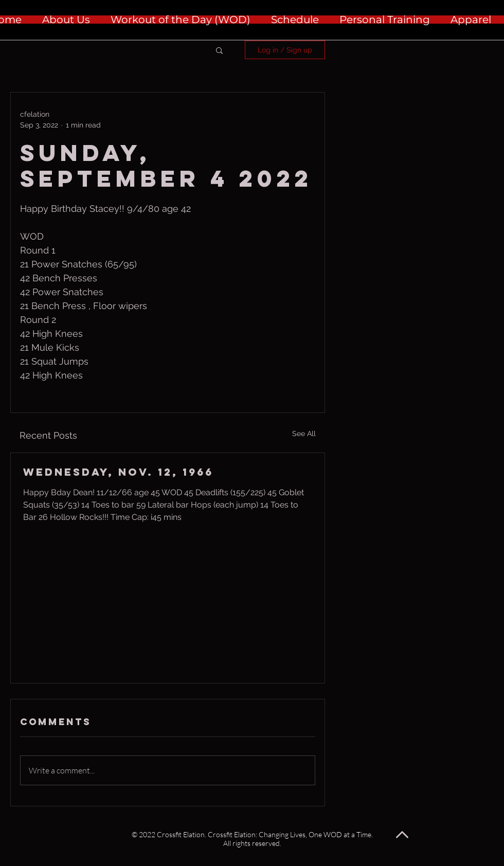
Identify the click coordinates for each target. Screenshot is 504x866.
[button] (219, 50)
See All (304, 434)
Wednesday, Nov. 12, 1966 (118, 472)
